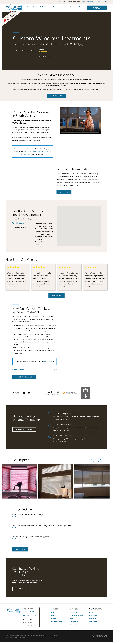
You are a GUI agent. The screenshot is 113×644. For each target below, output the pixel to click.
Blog (71, 619)
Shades (53, 615)
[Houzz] (35, 616)
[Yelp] (31, 616)
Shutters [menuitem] (43, 7)
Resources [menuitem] (74, 7)
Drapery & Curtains (56, 622)
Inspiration (73, 612)
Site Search (93, 619)
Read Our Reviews (45, 57)
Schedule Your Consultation (97, 8)
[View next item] (99, 460)
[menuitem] (9, 638)
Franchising (93, 615)
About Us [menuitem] (81, 8)
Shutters (53, 619)
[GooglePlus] (28, 616)
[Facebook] (24, 616)
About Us (92, 612)
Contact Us (73, 625)
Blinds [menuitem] (29, 7)
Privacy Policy (94, 622)
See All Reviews (56, 296)
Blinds (52, 612)
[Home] (14, 8)
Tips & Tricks (74, 622)
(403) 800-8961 (102, 2)
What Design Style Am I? (78, 615)
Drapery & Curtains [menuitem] (51, 8)
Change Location (88, 2)
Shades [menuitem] (36, 7)
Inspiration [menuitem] (65, 7)
